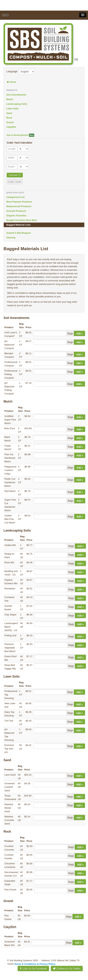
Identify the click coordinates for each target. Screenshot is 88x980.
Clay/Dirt (11, 127)
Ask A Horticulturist (20, 135)
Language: (12, 71)
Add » (79, 333)
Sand (9, 113)
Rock (9, 118)
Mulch (10, 99)
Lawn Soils (13, 109)
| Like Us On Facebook (33, 968)
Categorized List (16, 197)
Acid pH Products (16, 211)
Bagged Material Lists (19, 225)
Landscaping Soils (17, 104)
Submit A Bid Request (19, 233)
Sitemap (11, 238)
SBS (5, 15)
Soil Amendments (16, 95)
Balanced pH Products (19, 206)
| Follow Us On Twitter (67, 968)
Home (11, 82)
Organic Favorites (16, 216)
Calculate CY (15, 175)
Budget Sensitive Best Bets (22, 220)
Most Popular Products (19, 202)
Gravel (10, 122)
